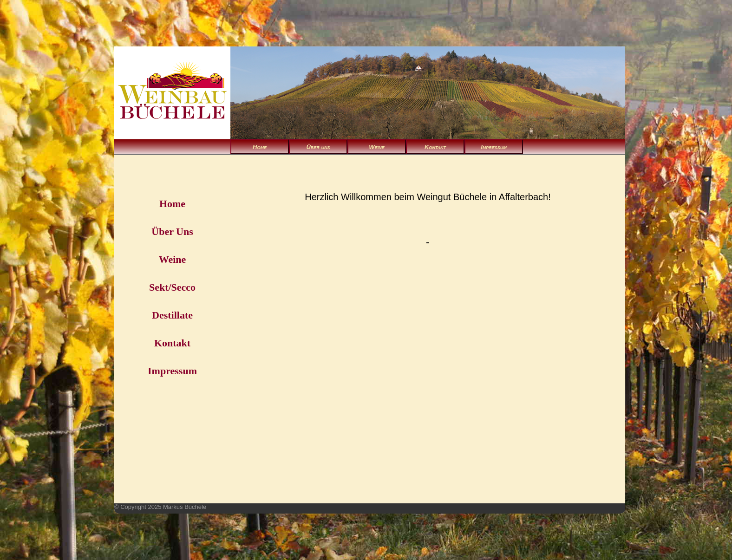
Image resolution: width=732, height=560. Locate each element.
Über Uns (172, 231)
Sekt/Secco (172, 287)
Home (260, 147)
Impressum (494, 147)
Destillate (172, 315)
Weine (376, 147)
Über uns (318, 147)
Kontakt (435, 147)
